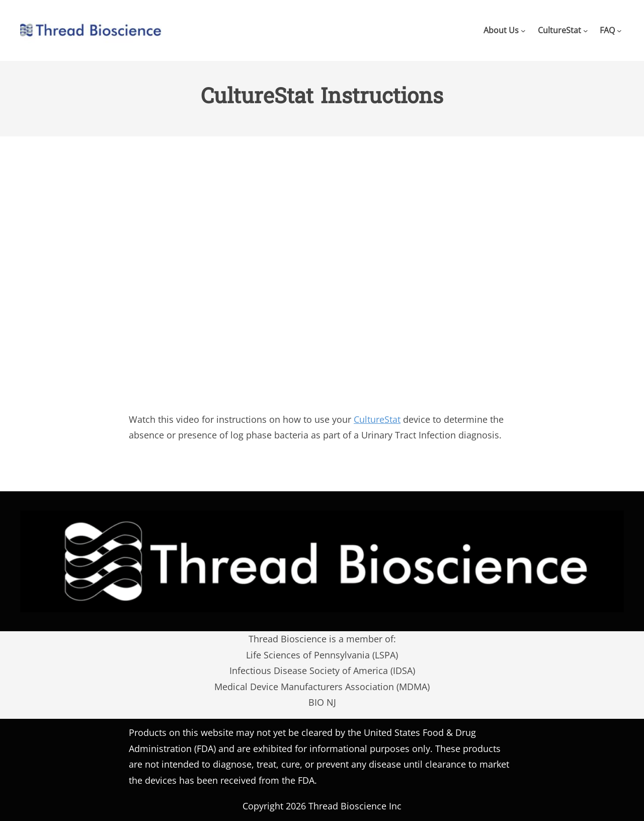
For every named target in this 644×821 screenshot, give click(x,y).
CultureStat (377, 419)
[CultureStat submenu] (586, 30)
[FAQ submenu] (619, 30)
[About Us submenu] (523, 30)
